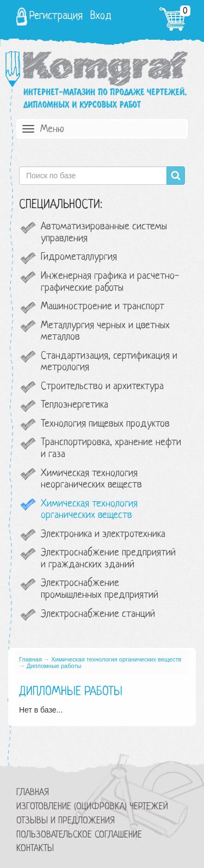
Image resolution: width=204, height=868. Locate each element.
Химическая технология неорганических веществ (91, 480)
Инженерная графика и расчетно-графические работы (110, 282)
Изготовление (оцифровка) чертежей (92, 807)
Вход (101, 16)
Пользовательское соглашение (79, 835)
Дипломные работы (54, 666)
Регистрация (56, 16)
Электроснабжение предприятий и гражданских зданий (108, 559)
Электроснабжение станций (98, 614)
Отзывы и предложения (66, 821)
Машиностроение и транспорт (103, 307)
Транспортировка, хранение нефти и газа (111, 449)
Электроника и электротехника (103, 535)
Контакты (35, 849)
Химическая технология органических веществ (89, 510)
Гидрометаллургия (79, 257)
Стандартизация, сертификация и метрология (109, 362)
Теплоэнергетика (75, 405)
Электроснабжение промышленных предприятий (100, 589)
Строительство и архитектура (102, 387)
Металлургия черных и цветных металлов (105, 332)
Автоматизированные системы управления (104, 233)
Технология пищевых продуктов (105, 424)
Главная (30, 659)
